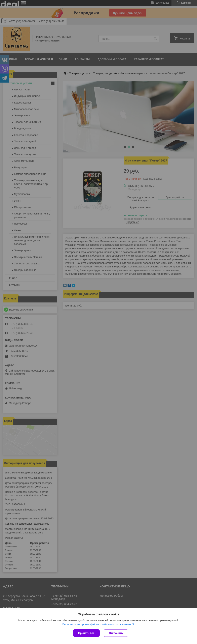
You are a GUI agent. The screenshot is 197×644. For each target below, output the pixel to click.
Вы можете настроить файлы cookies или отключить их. (97, 624)
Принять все (86, 633)
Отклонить (116, 633)
